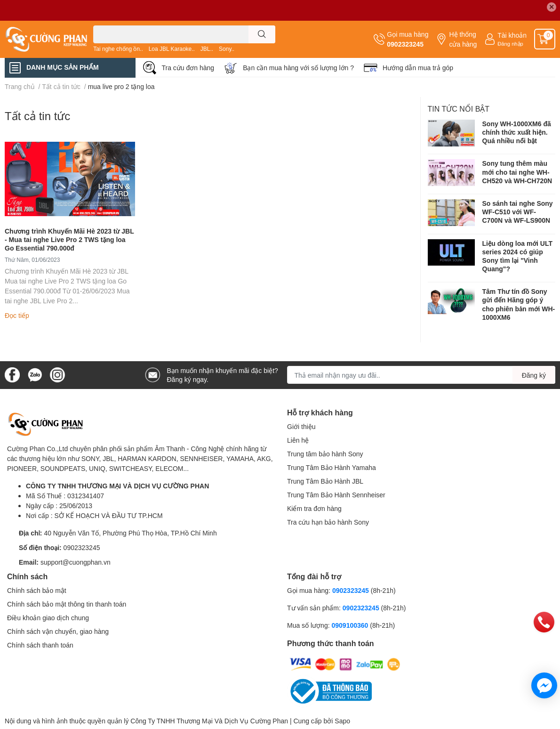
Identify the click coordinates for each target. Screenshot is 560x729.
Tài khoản (512, 35)
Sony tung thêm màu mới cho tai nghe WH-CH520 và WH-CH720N (517, 172)
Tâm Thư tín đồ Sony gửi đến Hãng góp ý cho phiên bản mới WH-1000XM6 (519, 304)
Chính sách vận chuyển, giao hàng (58, 631)
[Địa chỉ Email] (421, 375)
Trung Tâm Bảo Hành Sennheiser (336, 495)
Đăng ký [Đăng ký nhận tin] (534, 375)
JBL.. (207, 49)
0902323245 (405, 44)
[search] (262, 34)
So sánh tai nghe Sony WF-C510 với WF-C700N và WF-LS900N (518, 212)
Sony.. (227, 49)
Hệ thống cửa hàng (463, 39)
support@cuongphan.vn (76, 562)
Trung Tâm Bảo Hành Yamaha (332, 467)
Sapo (342, 721)
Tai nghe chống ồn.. (118, 49)
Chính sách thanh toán (40, 645)
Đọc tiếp (17, 315)
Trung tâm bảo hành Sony (325, 454)
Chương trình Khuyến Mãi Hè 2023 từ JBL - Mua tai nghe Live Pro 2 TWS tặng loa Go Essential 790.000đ (69, 239)
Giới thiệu (301, 426)
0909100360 (351, 625)
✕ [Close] (552, 7)
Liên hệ (298, 440)
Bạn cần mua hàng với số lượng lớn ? (298, 68)
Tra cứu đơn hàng (188, 68)
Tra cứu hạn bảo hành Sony (328, 522)
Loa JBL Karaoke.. (172, 49)
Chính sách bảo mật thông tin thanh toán (67, 604)
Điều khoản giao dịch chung (48, 618)
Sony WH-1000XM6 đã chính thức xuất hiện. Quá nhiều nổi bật (517, 132)
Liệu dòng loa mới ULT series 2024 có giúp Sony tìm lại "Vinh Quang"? (517, 256)
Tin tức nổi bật (459, 109)
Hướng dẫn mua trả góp (418, 68)
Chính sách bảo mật (37, 590)
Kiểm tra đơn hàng (314, 508)
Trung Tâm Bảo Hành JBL (325, 481)
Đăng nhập (510, 44)
